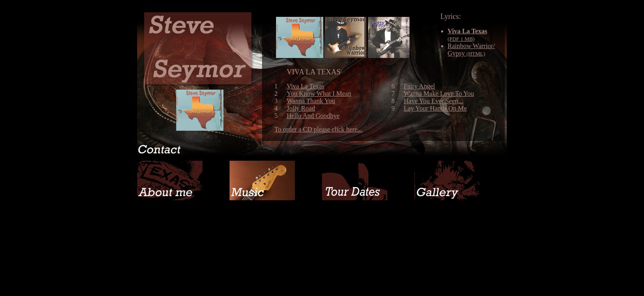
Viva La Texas (306, 86)
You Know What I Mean (319, 94)
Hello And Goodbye (313, 116)
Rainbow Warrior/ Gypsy (471, 50)
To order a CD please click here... (318, 129)
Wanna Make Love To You (439, 94)
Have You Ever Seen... (433, 101)
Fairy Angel (419, 86)
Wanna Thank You (311, 101)
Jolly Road (301, 108)
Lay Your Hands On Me (435, 108)
